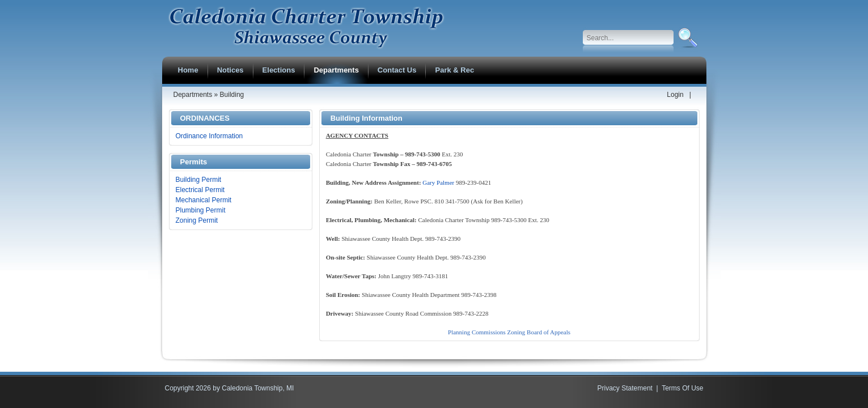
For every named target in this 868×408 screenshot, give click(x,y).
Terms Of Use (682, 388)
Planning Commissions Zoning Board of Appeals (509, 332)
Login (675, 95)
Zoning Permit (197, 220)
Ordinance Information (209, 136)
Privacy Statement (625, 388)
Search (687, 38)
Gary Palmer (438, 182)
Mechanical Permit (204, 200)
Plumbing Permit (201, 210)
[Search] (628, 38)
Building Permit (199, 180)
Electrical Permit (200, 190)
